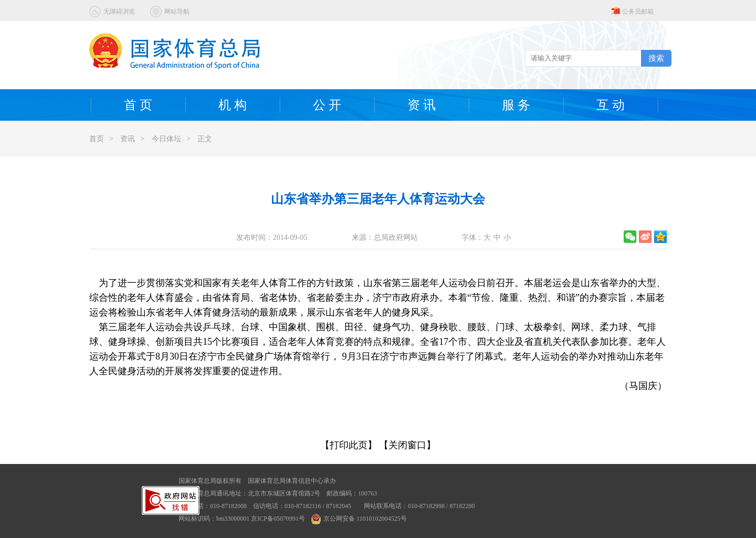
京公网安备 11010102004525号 (359, 519)
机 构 (233, 105)
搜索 (656, 58)
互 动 (611, 105)
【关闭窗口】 (407, 445)
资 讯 (422, 105)
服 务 (516, 105)
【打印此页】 (349, 445)
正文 (205, 139)
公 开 (327, 105)
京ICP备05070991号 (278, 519)
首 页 (138, 105)
